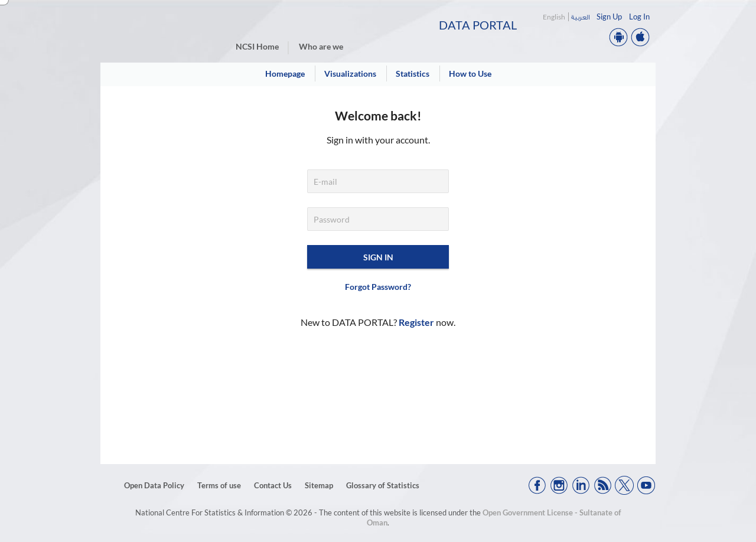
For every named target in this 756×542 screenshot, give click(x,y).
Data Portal (478, 25)
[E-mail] (378, 181)
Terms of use (219, 485)
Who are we (321, 46)
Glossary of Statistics (383, 485)
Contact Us (273, 485)
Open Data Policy (154, 485)
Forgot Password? (378, 287)
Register (416, 322)
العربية (580, 17)
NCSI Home (257, 46)
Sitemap (319, 485)
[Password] (378, 219)
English (554, 17)
